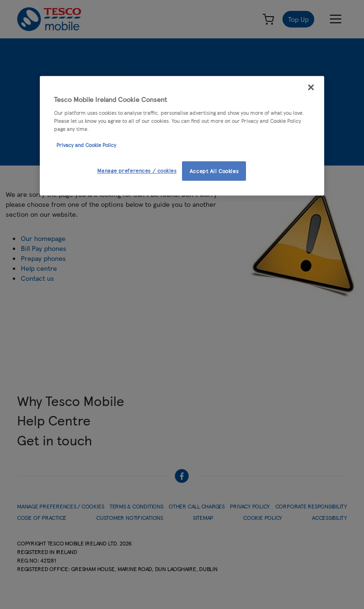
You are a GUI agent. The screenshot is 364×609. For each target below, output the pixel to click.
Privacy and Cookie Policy (86, 145)
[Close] (311, 87)
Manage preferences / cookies (137, 170)
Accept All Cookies (214, 171)
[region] (182, 136)
